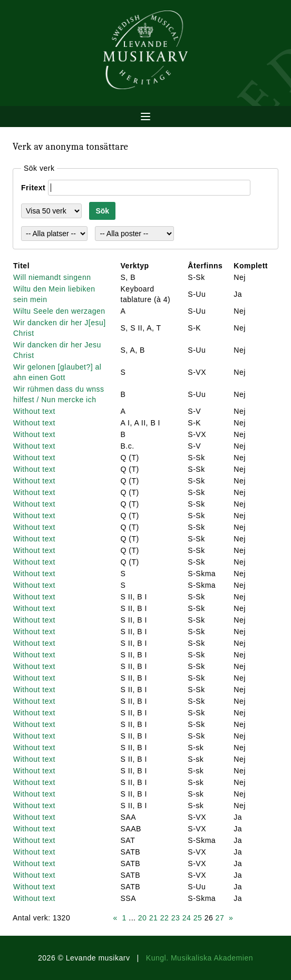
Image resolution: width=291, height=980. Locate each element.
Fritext (33, 188)
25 (198, 918)
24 (187, 918)
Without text (34, 411)
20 (143, 918)
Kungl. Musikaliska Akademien (200, 958)
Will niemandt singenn (52, 277)
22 (165, 918)
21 (154, 918)
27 (220, 918)
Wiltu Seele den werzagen (59, 311)
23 (176, 918)
